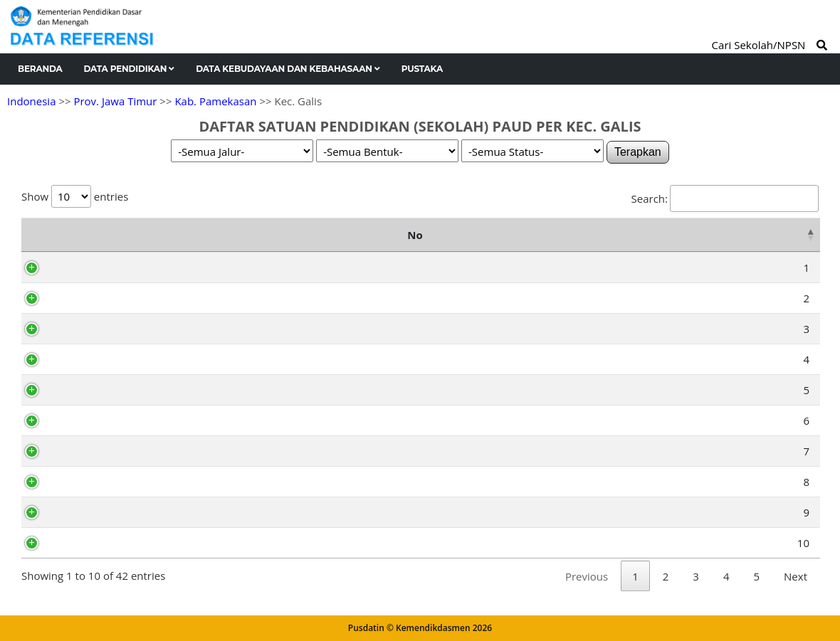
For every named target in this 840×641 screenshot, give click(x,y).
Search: (725, 198)
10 (46, 543)
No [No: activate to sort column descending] (36, 235)
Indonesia (31, 101)
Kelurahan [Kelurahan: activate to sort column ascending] (673, 235)
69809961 (94, 359)
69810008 (94, 390)
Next (796, 576)
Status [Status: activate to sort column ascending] (782, 235)
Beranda (40, 69)
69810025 (94, 451)
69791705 (94, 298)
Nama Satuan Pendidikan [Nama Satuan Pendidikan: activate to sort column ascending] (223, 235)
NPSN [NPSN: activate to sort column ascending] (90, 235)
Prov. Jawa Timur (115, 101)
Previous (587, 576)
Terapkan (638, 152)
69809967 (94, 329)
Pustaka (422, 69)
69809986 (94, 420)
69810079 (94, 512)
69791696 (94, 267)
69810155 (94, 543)
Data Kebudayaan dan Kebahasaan (288, 69)
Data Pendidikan (130, 69)
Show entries (75, 196)
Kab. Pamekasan (215, 101)
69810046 (94, 482)
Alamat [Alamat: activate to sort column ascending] (458, 235)
